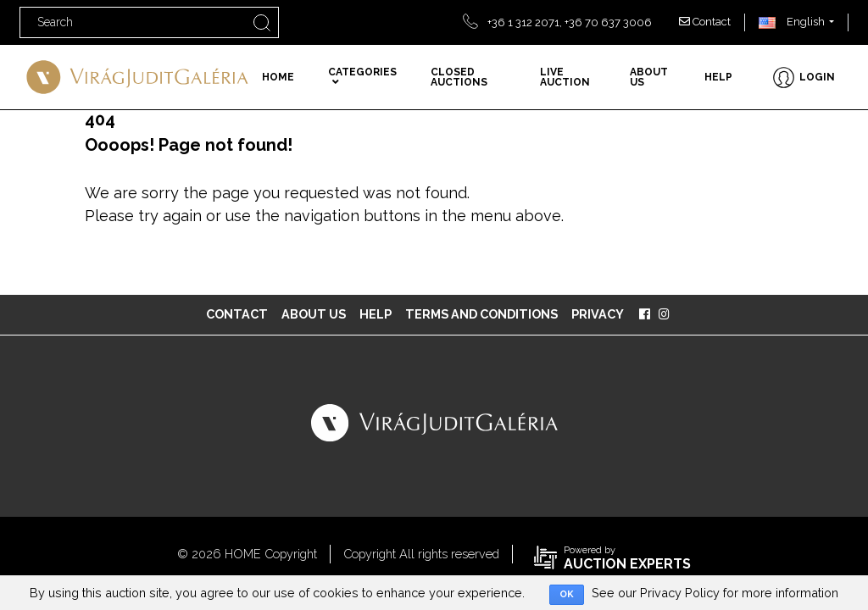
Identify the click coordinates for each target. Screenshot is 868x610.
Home (278, 77)
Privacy (598, 314)
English (792, 22)
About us (649, 77)
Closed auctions (459, 77)
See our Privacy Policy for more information (715, 593)
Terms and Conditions (481, 314)
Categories (362, 77)
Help (718, 77)
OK (567, 594)
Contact (705, 22)
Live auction (565, 77)
